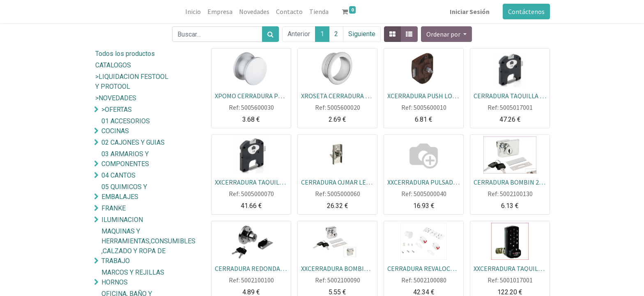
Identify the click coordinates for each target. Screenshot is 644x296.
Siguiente (362, 34)
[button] (446, 34)
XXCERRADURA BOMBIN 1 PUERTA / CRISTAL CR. (337, 268)
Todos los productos (125, 54)
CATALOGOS (113, 65)
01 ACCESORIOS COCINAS (126, 126)
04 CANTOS (118, 175)
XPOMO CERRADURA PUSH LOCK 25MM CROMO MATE (251, 95)
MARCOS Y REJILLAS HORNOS (133, 277)
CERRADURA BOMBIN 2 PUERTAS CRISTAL (510, 182)
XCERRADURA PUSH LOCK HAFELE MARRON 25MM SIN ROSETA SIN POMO (424, 95)
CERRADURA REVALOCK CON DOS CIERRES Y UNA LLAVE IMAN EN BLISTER (424, 268)
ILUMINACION (122, 220)
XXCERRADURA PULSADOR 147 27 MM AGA (424, 182)
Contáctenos (526, 12)
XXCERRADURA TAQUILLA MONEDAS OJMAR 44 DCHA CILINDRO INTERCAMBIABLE (251, 182)
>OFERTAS (117, 110)
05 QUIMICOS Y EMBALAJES (124, 192)
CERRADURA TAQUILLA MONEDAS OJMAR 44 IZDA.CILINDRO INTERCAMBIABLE (510, 95)
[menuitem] (193, 12)
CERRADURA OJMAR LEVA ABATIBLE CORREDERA (337, 182)
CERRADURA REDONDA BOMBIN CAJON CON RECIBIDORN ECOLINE (251, 268)
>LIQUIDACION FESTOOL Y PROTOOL (132, 82)
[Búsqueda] (270, 34)
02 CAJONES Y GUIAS (133, 142)
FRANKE (114, 208)
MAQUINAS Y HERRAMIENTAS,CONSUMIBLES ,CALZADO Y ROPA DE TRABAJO (143, 246)
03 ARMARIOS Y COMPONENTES (125, 159)
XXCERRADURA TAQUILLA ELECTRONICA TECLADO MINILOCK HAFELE (510, 268)
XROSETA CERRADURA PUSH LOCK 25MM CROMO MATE (337, 95)
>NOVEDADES (116, 98)
